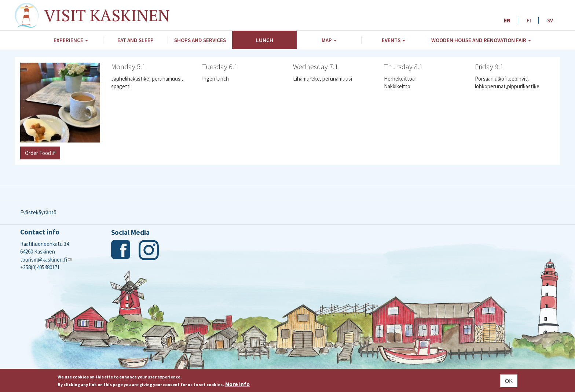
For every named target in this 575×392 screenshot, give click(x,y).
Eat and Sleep (135, 40)
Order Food (43, 153)
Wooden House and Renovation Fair (481, 40)
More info (237, 384)
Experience (71, 40)
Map (329, 40)
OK (509, 381)
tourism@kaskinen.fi (46, 260)
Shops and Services (200, 40)
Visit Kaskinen (107, 15)
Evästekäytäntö (38, 212)
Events (393, 40)
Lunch (265, 40)
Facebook (121, 250)
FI (529, 20)
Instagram (149, 250)
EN (507, 20)
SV (550, 20)
